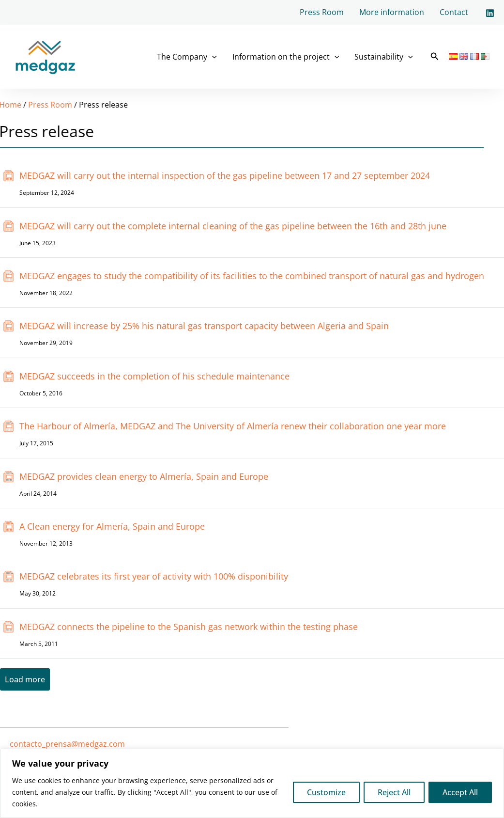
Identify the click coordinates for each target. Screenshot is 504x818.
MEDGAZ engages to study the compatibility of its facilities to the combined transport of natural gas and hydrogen (252, 276)
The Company (187, 57)
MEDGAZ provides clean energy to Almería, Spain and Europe (144, 476)
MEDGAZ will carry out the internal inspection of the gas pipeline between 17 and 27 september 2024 (225, 175)
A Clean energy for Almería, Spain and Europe (112, 526)
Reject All (394, 792)
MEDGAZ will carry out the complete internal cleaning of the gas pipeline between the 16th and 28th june (233, 226)
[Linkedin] (490, 13)
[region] (252, 783)
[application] (212, 57)
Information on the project (286, 57)
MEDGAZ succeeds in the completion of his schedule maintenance (154, 376)
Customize (326, 792)
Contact (454, 12)
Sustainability (384, 57)
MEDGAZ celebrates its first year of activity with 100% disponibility (154, 576)
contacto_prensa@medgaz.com (67, 744)
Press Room (322, 12)
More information (392, 12)
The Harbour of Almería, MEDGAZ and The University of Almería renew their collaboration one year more (233, 426)
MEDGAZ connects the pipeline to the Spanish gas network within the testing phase (189, 627)
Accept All (460, 792)
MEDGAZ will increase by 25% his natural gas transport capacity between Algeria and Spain (204, 326)
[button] (435, 57)
